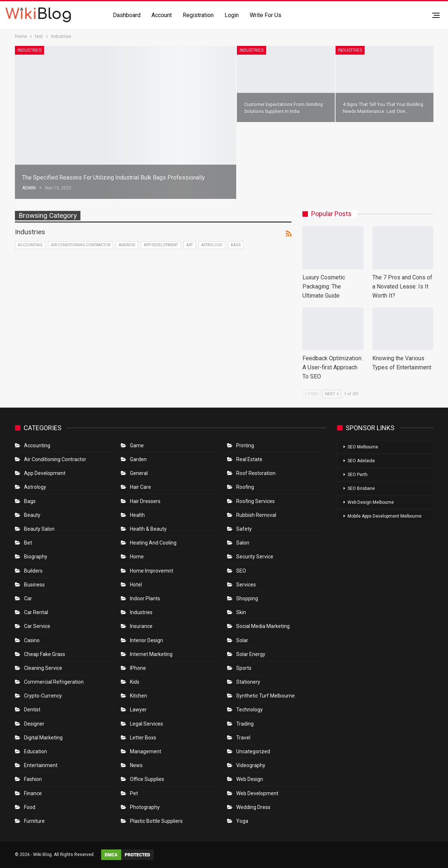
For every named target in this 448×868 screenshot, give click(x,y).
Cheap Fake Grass (45, 654)
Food (30, 807)
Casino (32, 640)
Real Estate (249, 459)
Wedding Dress (254, 807)
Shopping (247, 598)
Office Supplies (147, 779)
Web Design (250, 779)
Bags (236, 245)
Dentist (32, 710)
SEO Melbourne (363, 447)
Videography (251, 765)
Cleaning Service (43, 668)
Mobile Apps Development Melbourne (384, 516)
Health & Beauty (148, 529)
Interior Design (146, 640)
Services (246, 585)
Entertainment (41, 765)
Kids (135, 682)
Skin (241, 612)
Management (146, 751)
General (139, 473)
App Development (161, 245)
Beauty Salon (39, 529)
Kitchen (138, 696)
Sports (244, 668)
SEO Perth (358, 475)
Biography (36, 557)
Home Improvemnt (152, 571)
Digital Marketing (43, 738)
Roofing (245, 487)
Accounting (30, 245)
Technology (249, 710)
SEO (241, 571)
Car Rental (36, 612)
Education (35, 751)
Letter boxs (143, 738)
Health (137, 515)
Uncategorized (253, 751)
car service (37, 626)
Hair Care (140, 487)
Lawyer (138, 710)
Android (127, 245)
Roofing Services (255, 501)
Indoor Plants (145, 598)
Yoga (242, 821)
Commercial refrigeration (54, 682)
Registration (198, 15)
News (136, 765)
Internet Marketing (151, 654)
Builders (33, 571)
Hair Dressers (145, 501)
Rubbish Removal (256, 515)
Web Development (257, 793)
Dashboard (127, 15)
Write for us (265, 15)
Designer (34, 724)
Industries (29, 50)
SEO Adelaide (361, 461)
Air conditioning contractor (81, 245)
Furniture (34, 821)
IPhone (138, 668)
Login (232, 15)
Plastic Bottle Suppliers (156, 821)
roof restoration (256, 473)
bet (28, 543)
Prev (312, 394)
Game (137, 445)
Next (332, 394)
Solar (242, 640)
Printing (245, 445)
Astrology (212, 245)
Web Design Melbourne (371, 502)
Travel (243, 738)
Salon (243, 543)
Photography (145, 807)
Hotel (136, 585)
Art (190, 245)
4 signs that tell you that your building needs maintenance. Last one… (379, 104)
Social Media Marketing (263, 626)
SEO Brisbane (361, 488)
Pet (134, 793)
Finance (33, 793)
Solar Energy (251, 654)
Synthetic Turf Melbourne (265, 696)
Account (162, 15)
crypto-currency (43, 696)
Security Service (255, 557)
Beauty (32, 515)
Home (137, 557)
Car (28, 598)
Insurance (141, 626)
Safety (244, 529)
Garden (138, 459)
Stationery (248, 682)
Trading (245, 724)
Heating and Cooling (153, 543)
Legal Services (146, 724)
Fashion (33, 779)
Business (34, 585)
